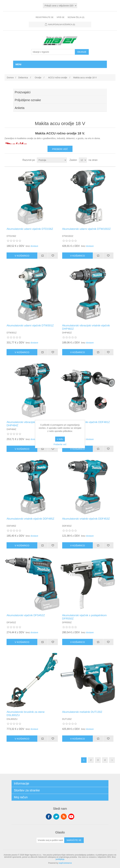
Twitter (56, 817)
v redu (60, 439)
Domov (10, 78)
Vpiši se (60, 17)
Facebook (49, 817)
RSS (64, 817)
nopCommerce (65, 863)
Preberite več (60, 444)
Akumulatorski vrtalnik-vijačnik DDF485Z (30, 519)
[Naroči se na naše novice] (50, 840)
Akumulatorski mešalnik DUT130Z (82, 712)
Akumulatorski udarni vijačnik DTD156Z (30, 229)
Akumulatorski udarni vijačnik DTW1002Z (86, 229)
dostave (34, 246)
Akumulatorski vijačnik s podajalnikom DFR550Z (84, 617)
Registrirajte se (45, 17)
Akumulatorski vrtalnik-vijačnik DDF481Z (86, 422)
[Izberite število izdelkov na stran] (83, 160)
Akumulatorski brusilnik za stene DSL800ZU (26, 713)
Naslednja (112, 760)
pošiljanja (60, 859)
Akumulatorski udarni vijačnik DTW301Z (30, 326)
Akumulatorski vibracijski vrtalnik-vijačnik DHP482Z (86, 327)
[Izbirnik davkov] (60, 6)
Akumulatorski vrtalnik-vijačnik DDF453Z (86, 519)
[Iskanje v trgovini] (53, 52)
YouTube (71, 817)
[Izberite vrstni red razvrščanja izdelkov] (52, 160)
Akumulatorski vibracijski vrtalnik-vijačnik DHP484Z (30, 424)
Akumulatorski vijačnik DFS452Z (26, 615)
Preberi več (60, 149)
